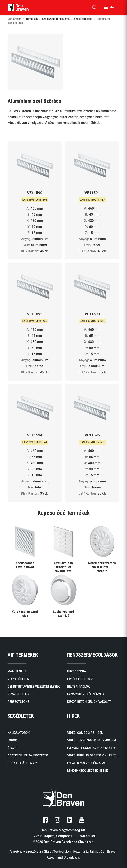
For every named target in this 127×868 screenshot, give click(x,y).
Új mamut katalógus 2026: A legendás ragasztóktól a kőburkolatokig (93, 748)
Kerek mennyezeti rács (25, 614)
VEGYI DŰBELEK (18, 679)
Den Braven (14, 19)
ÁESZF (12, 748)
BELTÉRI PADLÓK (78, 687)
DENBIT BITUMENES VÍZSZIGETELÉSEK (34, 687)
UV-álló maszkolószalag (87, 763)
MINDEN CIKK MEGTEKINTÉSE (88, 771)
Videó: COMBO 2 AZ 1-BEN (85, 733)
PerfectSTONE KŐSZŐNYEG (86, 694)
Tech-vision (62, 852)
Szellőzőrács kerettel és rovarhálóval (63, 567)
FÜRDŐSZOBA (77, 671)
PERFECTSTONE (18, 702)
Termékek (32, 19)
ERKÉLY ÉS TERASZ (80, 679)
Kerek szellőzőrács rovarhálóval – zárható (102, 567)
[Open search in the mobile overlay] (95, 7)
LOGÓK (12, 740)
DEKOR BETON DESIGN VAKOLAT (89, 702)
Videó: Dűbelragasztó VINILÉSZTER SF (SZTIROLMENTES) (93, 755)
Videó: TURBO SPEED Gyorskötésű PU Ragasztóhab (93, 740)
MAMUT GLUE (17, 671)
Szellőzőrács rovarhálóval (25, 565)
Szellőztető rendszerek (56, 19)
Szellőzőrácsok (83, 19)
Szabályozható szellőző (63, 614)
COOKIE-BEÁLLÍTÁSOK (23, 763)
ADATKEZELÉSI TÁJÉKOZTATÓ (28, 755)
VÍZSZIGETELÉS (18, 694)
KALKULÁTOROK (19, 733)
